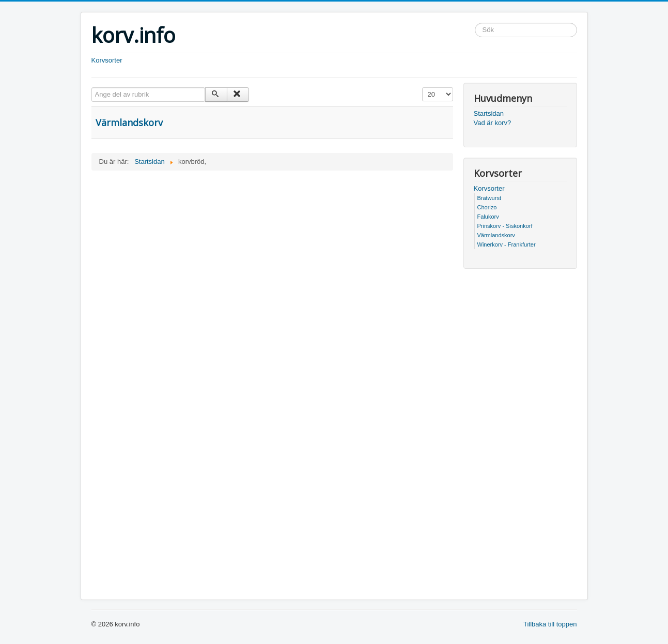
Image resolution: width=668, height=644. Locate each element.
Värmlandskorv (129, 122)
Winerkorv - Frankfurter (507, 244)
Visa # (422, 88)
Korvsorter (107, 60)
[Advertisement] (272, 248)
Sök (475, 23)
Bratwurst (489, 198)
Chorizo (487, 207)
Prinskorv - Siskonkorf (505, 226)
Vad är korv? (493, 123)
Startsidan (489, 113)
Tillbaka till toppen (550, 624)
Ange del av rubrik (92, 88)
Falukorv (488, 217)
